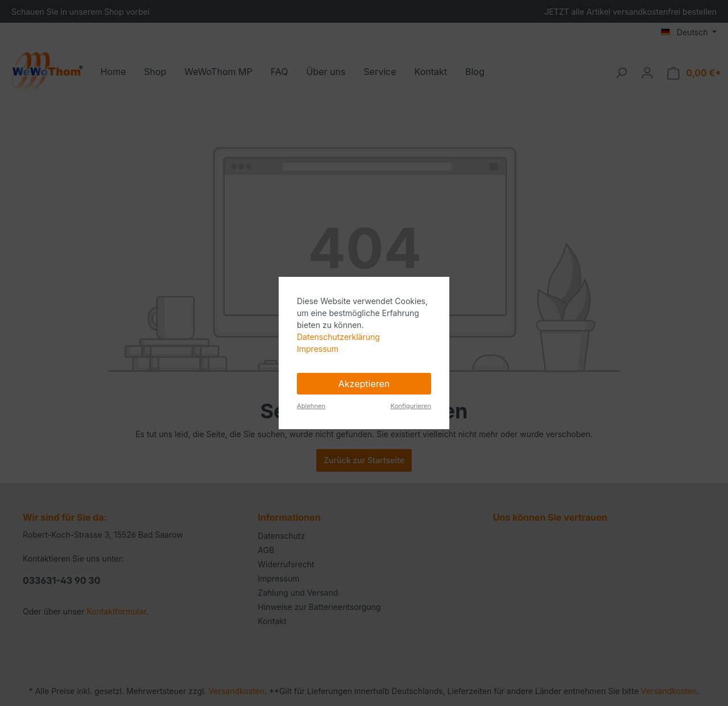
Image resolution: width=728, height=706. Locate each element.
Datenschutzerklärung (338, 337)
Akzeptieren (364, 384)
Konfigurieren (411, 406)
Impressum (318, 349)
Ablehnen (311, 406)
